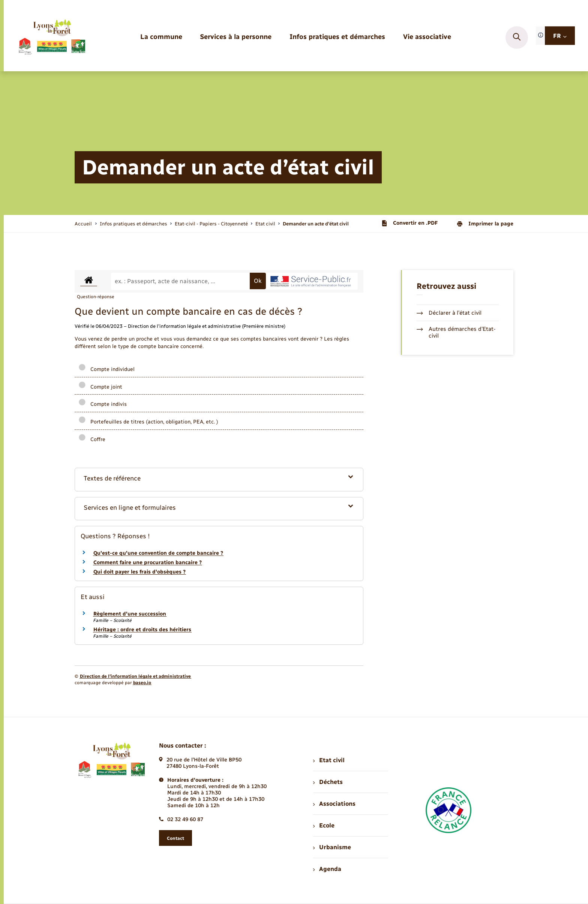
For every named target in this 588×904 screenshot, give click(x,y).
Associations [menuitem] (334, 804)
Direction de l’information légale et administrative (135, 676)
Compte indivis (103, 404)
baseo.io (142, 683)
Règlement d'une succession (130, 614)
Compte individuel (106, 369)
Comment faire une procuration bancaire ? (148, 562)
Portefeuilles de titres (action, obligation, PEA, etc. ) (148, 422)
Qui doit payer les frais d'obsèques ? (139, 572)
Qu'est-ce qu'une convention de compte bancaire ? (158, 553)
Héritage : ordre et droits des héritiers (142, 630)
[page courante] (316, 224)
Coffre (92, 439)
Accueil (83, 224)
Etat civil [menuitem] (329, 760)
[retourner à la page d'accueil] (52, 38)
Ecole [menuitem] (324, 825)
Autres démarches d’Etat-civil (456, 332)
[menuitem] (161, 37)
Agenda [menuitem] (327, 869)
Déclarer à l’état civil (449, 313)
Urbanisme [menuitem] (332, 847)
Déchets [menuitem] (328, 782)
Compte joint (100, 387)
